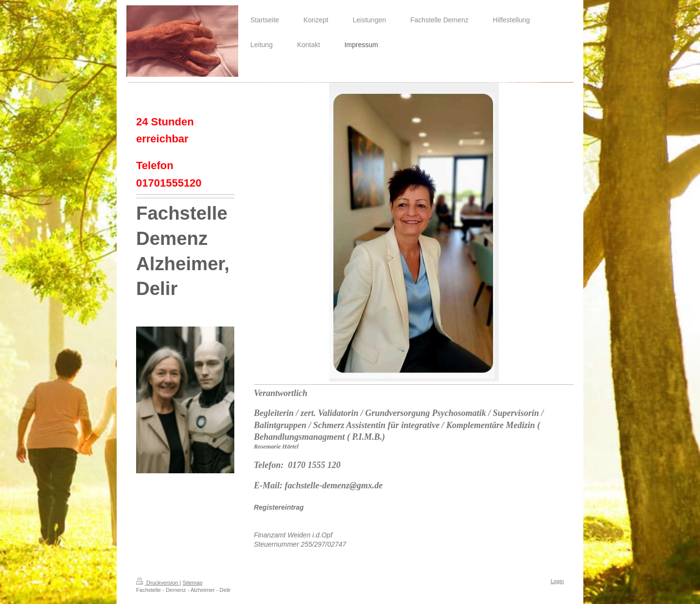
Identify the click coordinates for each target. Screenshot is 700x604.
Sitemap (193, 583)
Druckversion (158, 583)
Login (557, 581)
